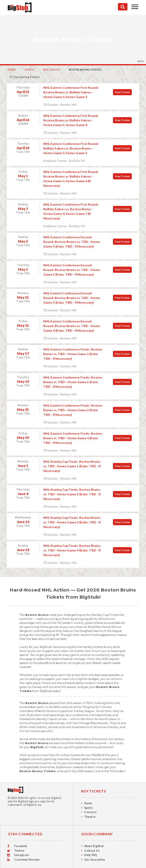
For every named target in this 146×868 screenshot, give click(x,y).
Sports (29, 70)
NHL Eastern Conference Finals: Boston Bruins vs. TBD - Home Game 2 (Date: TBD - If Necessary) (73, 382)
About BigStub (94, 846)
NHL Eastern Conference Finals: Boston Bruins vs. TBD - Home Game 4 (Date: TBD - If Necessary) (73, 438)
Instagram (21, 855)
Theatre (90, 817)
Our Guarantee (94, 860)
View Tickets (122, 92)
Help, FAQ (90, 855)
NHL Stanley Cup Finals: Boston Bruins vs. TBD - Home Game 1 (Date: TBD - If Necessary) (72, 466)
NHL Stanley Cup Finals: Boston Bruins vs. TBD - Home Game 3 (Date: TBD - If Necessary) (72, 522)
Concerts (90, 812)
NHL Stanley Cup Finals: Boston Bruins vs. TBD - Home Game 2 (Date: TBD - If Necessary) (72, 494)
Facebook (21, 846)
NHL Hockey (52, 70)
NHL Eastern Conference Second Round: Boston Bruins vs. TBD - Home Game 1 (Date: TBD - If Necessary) (72, 242)
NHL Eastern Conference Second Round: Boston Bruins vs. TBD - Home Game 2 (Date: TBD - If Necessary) (72, 270)
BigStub (56, 798)
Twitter (19, 851)
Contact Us (92, 851)
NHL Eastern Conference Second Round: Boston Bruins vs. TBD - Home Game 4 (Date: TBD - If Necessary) (72, 326)
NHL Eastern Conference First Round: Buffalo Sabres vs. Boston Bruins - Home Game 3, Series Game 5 (71, 148)
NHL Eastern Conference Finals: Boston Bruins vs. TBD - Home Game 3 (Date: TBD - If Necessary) (73, 410)
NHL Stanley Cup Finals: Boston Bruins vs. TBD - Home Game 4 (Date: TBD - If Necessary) (72, 550)
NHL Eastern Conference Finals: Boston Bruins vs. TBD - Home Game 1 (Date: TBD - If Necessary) (73, 354)
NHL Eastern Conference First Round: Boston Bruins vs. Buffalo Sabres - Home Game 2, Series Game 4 (71, 120)
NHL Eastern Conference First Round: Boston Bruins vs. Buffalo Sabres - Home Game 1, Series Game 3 (71, 92)
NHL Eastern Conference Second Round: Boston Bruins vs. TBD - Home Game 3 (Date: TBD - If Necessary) (72, 298)
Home (12, 70)
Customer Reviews (27, 860)
